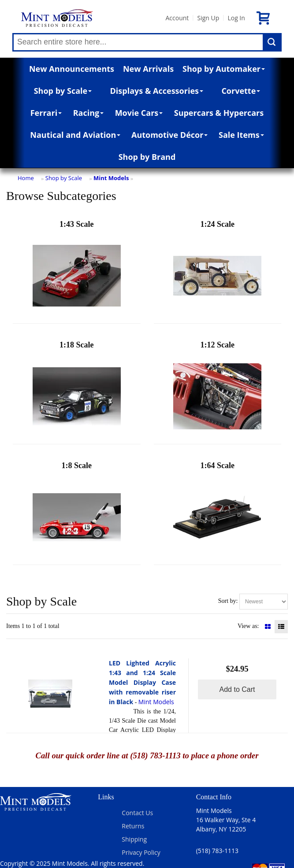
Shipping (134, 839)
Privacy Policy (141, 852)
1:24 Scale (217, 270)
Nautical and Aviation (75, 135)
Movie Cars (139, 113)
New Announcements (72, 69)
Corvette (241, 91)
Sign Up (208, 18)
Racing (89, 113)
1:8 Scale (77, 511)
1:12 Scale (217, 390)
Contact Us (137, 813)
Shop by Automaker (224, 69)
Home (26, 178)
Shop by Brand (147, 157)
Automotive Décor (169, 135)
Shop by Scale (63, 91)
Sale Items (241, 135)
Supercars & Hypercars (219, 113)
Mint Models (111, 178)
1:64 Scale (217, 511)
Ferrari (46, 113)
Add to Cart (237, 689)
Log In (236, 18)
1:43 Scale (77, 270)
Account (177, 18)
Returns (133, 826)
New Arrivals (148, 69)
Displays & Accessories (157, 91)
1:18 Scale (77, 390)
